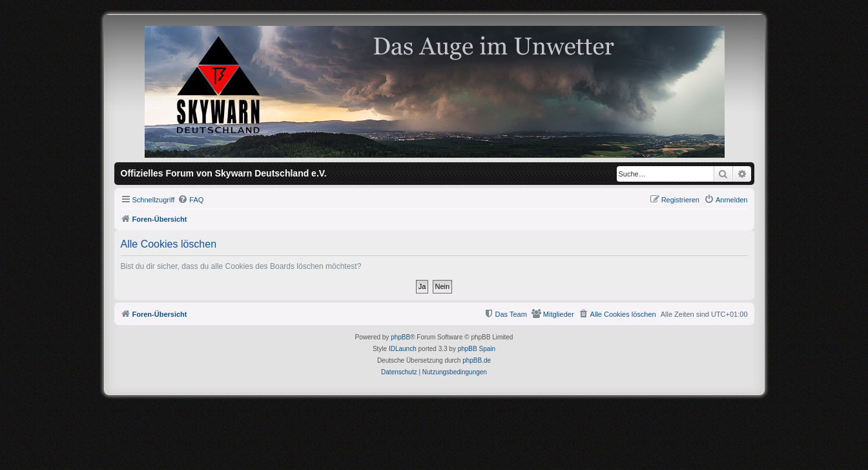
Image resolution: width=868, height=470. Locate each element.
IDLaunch (403, 349)
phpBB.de (477, 360)
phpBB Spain (477, 349)
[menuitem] (191, 200)
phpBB (400, 337)
